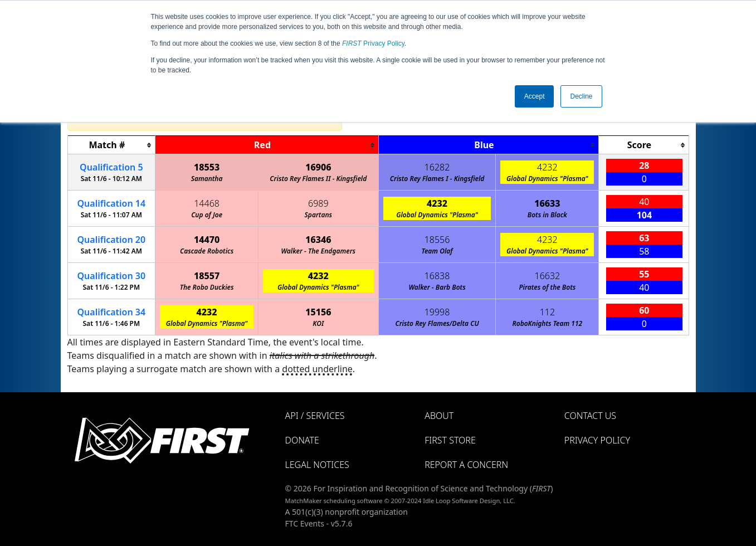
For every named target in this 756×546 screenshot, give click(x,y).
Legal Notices (317, 465)
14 (112, 203)
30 (112, 276)
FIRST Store (450, 440)
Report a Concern (466, 465)
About (439, 416)
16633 (547, 203)
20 (112, 240)
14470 (207, 240)
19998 (437, 312)
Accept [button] (535, 96)
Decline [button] (581, 96)
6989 (318, 203)
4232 (547, 167)
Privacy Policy (373, 43)
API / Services (315, 416)
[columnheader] (111, 145)
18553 (207, 167)
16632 (548, 276)
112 (547, 312)
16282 (437, 167)
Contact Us (590, 416)
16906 (318, 167)
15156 (318, 312)
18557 (207, 276)
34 (112, 312)
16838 (437, 276)
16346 (318, 240)
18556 (437, 240)
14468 (207, 203)
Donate (302, 440)
